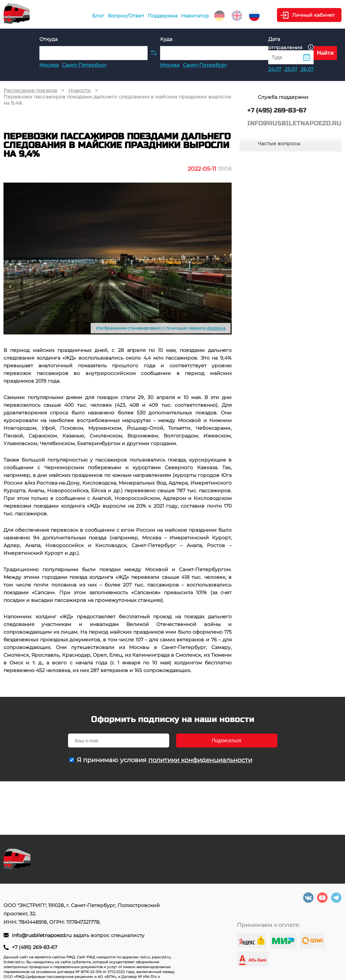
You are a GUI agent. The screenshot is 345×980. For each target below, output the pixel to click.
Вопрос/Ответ (126, 16)
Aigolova (216, 328)
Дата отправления (291, 43)
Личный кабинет (313, 15)
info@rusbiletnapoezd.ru (42, 935)
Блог (98, 16)
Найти (325, 53)
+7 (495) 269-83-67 (35, 947)
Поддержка (163, 16)
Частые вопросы (279, 143)
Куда (166, 39)
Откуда (48, 39)
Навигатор (195, 16)
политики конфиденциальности (200, 760)
